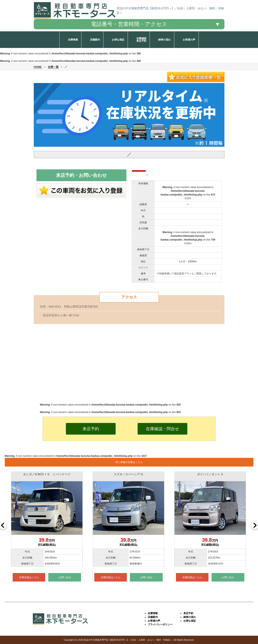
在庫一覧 (53, 67)
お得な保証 (190, 621)
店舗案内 (153, 617)
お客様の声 (154, 621)
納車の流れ (190, 617)
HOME (38, 67)
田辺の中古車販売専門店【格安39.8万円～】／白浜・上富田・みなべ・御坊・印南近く (128, 640)
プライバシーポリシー (160, 624)
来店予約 (188, 613)
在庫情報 (153, 613)
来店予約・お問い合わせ (81, 175)
